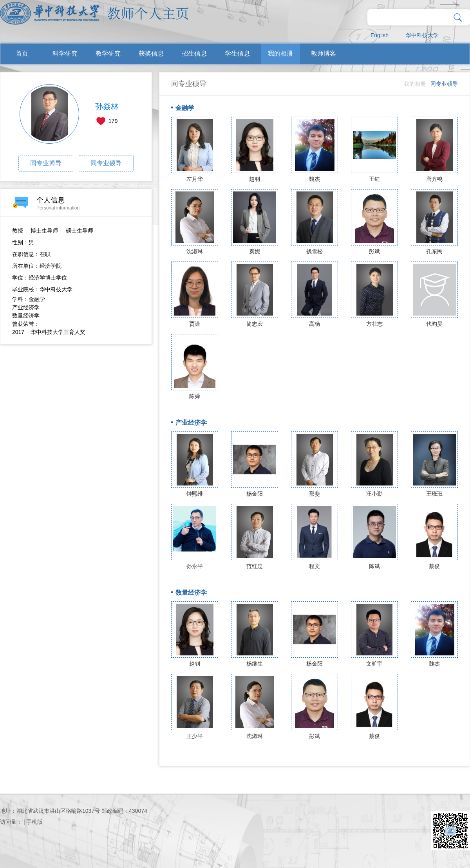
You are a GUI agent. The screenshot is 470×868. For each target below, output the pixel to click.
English (380, 35)
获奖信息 (151, 53)
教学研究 (108, 53)
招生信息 (194, 53)
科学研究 (65, 53)
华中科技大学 (422, 35)
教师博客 (324, 53)
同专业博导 (46, 163)
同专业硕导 (106, 163)
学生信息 (237, 53)
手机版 (34, 822)
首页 (22, 53)
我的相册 (280, 53)
